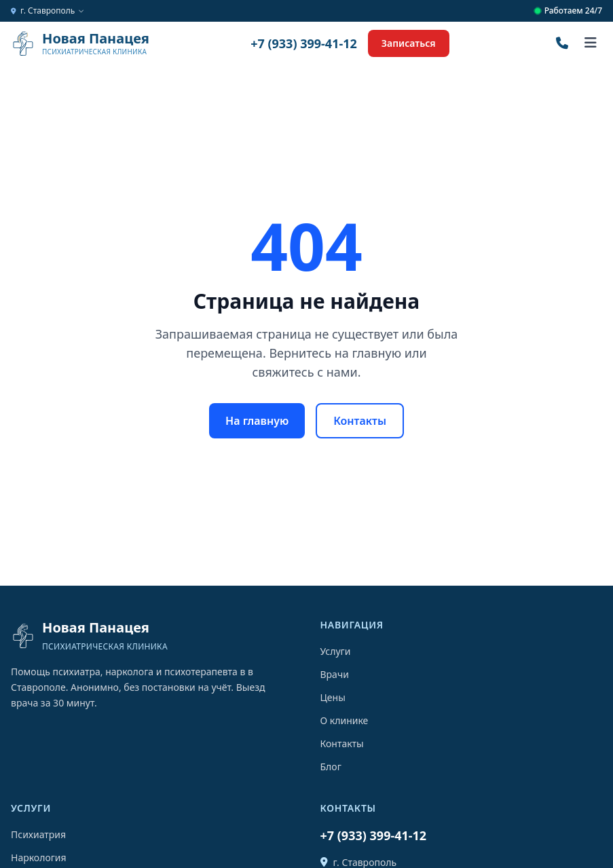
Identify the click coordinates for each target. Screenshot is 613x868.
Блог (331, 767)
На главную (257, 421)
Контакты (360, 421)
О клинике (345, 720)
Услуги (336, 651)
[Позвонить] (562, 43)
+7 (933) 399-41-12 (304, 43)
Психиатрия (38, 834)
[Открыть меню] (591, 43)
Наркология (39, 857)
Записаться (409, 43)
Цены (333, 697)
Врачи (335, 674)
